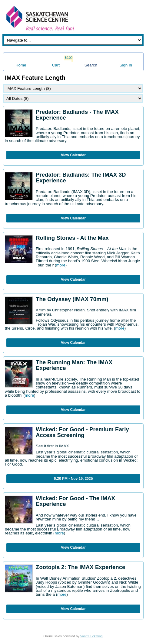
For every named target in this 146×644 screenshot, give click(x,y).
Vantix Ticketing (91, 636)
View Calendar (73, 155)
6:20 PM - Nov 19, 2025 (73, 479)
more (61, 265)
